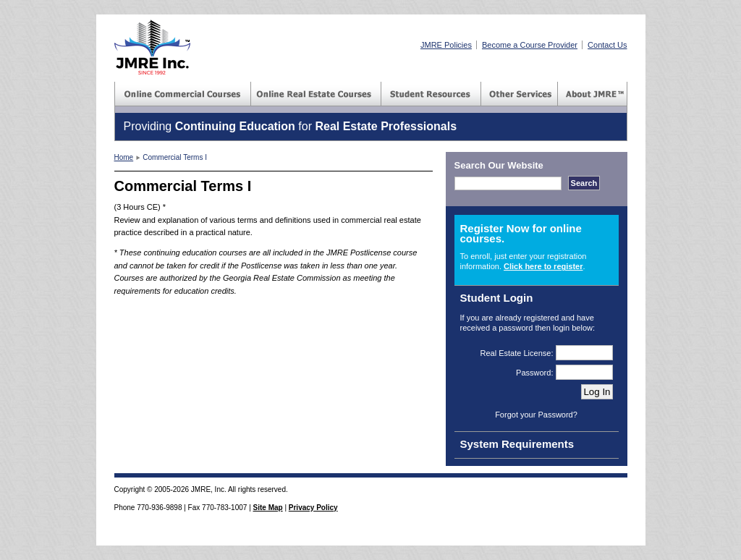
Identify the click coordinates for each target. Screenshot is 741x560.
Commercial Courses (183, 94)
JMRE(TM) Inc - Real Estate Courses (152, 47)
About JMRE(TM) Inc (593, 94)
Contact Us (607, 45)
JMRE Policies (446, 45)
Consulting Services (520, 94)
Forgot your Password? (536, 415)
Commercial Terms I (175, 157)
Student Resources (431, 94)
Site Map (268, 508)
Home (124, 157)
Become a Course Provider (530, 45)
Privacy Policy (313, 508)
